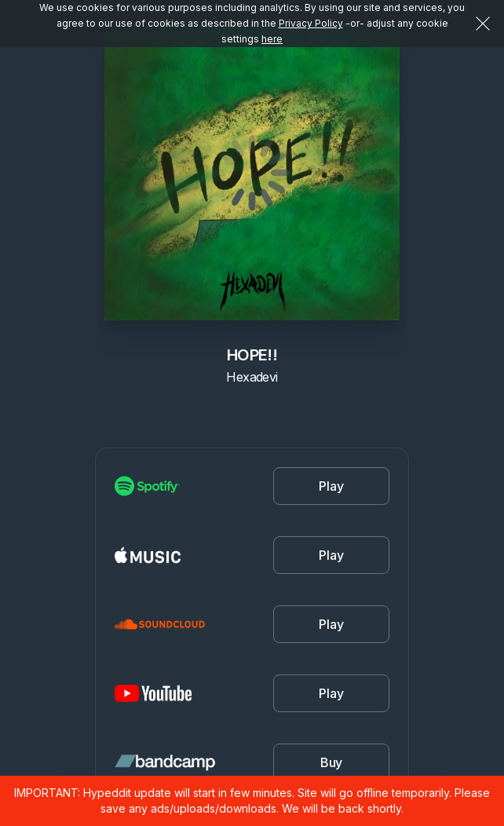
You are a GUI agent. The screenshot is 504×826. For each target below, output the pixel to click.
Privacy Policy (311, 23)
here (272, 39)
